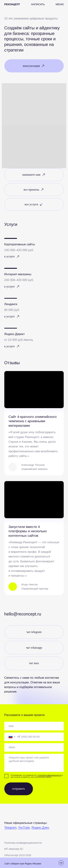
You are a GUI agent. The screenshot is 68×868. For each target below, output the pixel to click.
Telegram (10, 828)
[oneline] (34, 726)
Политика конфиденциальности (23, 843)
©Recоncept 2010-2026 (18, 855)
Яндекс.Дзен (40, 828)
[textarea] (34, 763)
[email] (34, 747)
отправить (19, 789)
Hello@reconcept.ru (23, 614)
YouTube (24, 828)
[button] (38, 4)
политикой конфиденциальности (50, 775)
